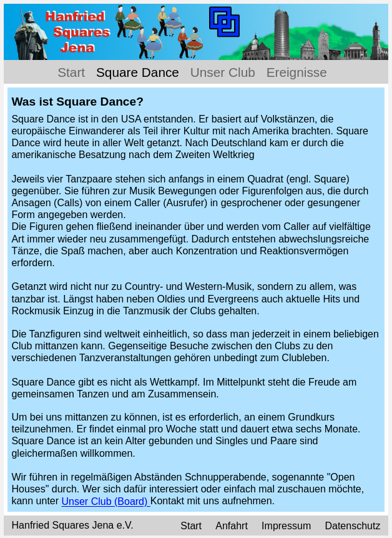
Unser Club (223, 72)
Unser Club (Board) (106, 502)
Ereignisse (297, 72)
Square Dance (138, 72)
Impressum (286, 526)
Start (71, 72)
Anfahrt (233, 526)
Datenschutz (352, 526)
